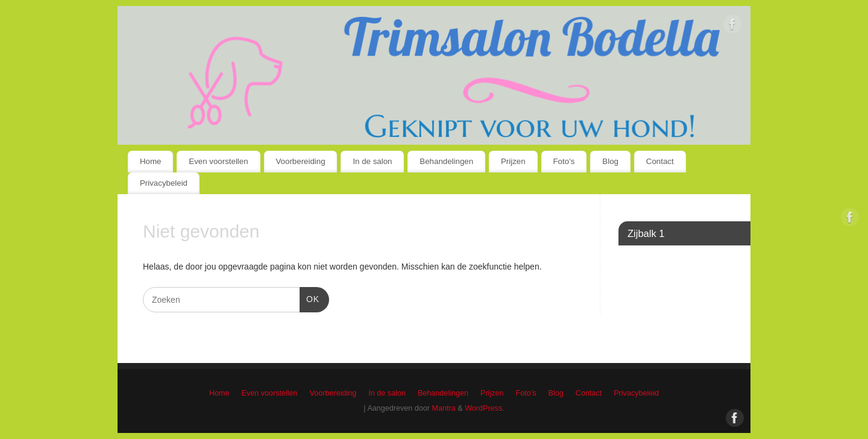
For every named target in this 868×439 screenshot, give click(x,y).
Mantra (444, 408)
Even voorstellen (218, 161)
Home (150, 161)
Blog (610, 161)
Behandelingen (446, 161)
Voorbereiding (300, 161)
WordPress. (485, 408)
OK (310, 298)
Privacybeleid (164, 183)
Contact (660, 161)
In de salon (372, 161)
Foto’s (564, 161)
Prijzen (513, 161)
